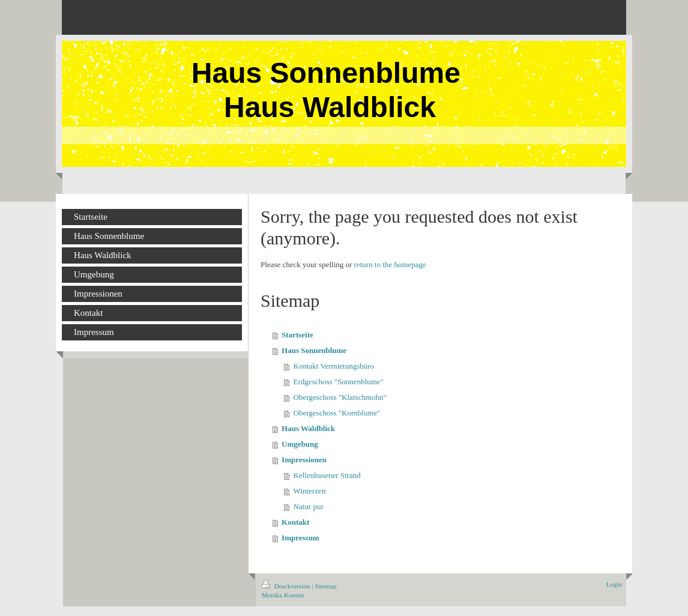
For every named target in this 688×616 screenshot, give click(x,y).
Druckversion (287, 586)
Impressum (300, 538)
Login (614, 584)
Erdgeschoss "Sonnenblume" (339, 382)
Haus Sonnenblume (314, 350)
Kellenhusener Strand (327, 475)
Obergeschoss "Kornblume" (337, 413)
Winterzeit (310, 491)
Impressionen (304, 460)
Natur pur (309, 506)
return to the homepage (390, 264)
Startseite (297, 335)
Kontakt (295, 522)
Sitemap (325, 586)
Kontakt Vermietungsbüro (334, 366)
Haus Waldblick (308, 428)
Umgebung (300, 444)
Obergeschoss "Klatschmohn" (340, 397)
